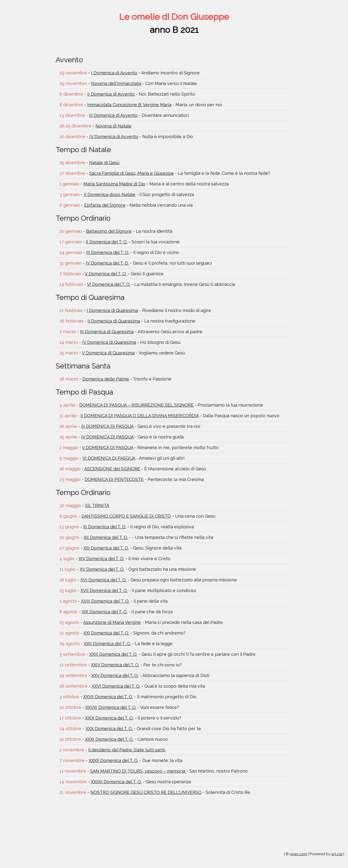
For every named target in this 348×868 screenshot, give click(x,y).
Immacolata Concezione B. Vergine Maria (129, 105)
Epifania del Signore (105, 205)
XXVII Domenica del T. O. (108, 697)
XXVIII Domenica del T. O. (111, 707)
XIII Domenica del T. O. (106, 548)
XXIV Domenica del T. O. (115, 665)
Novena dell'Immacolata (116, 83)
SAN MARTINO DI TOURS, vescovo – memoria (138, 771)
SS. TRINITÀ (97, 505)
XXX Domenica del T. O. (109, 729)
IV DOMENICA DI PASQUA (107, 437)
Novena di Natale (113, 126)
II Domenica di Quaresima (114, 321)
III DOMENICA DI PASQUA (107, 426)
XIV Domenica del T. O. (101, 559)
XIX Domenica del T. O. (105, 612)
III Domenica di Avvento (113, 115)
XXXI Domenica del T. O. (109, 739)
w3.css (337, 854)
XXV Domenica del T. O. (115, 675)
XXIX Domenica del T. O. (109, 718)
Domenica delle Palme (106, 379)
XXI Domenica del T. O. (106, 633)
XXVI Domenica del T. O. (116, 686)
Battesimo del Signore (109, 231)
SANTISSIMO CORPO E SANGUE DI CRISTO (126, 516)
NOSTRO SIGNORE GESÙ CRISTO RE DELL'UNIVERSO (146, 792)
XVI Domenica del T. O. (103, 580)
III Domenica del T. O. (108, 252)
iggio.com (298, 854)
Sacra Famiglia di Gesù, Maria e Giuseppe (131, 173)
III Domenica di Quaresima (107, 332)
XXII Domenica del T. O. (107, 644)
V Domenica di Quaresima (108, 353)
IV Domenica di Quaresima (109, 342)
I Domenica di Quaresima (112, 310)
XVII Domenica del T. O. (104, 590)
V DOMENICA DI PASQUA (108, 448)
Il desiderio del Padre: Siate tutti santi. (127, 750)
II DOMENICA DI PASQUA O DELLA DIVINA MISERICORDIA (140, 416)
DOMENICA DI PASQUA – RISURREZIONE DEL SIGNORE (136, 405)
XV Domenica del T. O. (102, 569)
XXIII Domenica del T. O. (113, 654)
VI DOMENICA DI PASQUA (109, 458)
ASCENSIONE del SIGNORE (112, 469)
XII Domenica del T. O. (106, 537)
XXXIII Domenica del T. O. (116, 782)
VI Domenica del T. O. (109, 284)
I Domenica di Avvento (114, 73)
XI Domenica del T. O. (105, 527)
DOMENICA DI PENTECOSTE (114, 479)
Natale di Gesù (104, 163)
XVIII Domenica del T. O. (105, 601)
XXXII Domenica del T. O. (113, 760)
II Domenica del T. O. (107, 242)
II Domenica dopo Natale (110, 194)
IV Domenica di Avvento (114, 137)
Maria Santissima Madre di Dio (114, 184)
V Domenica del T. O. (106, 274)
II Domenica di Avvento (111, 94)
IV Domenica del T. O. (107, 263)
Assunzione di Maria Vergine (112, 622)
